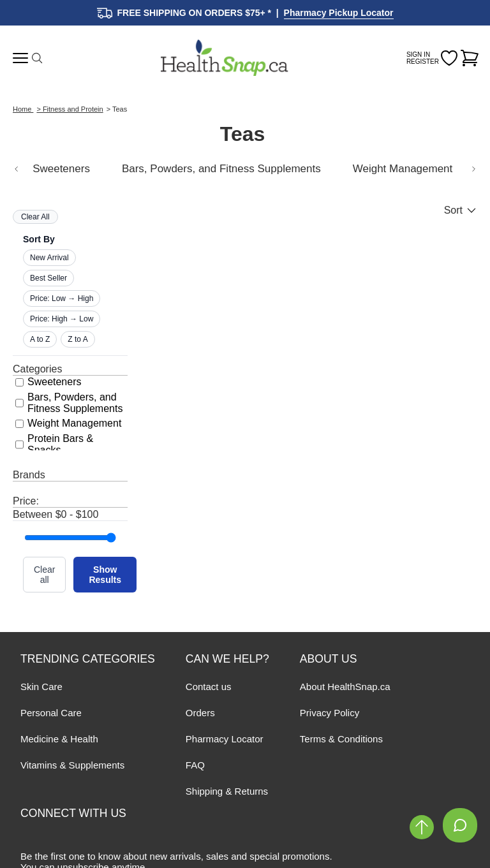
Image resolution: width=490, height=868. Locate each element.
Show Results (105, 575)
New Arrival (49, 258)
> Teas (117, 109)
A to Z (40, 339)
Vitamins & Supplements (72, 765)
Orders (200, 713)
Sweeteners (61, 169)
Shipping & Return (225, 791)
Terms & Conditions (341, 739)
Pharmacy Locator (225, 739)
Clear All (35, 217)
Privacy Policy (330, 713)
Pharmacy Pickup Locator (339, 13)
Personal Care (51, 713)
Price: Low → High (62, 298)
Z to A (78, 339)
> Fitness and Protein (70, 109)
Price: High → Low (62, 319)
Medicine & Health (59, 739)
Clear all (44, 575)
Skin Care (41, 687)
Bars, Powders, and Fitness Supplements (221, 169)
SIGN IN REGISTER (423, 58)
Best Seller (48, 278)
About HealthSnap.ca (345, 687)
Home (23, 109)
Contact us (209, 687)
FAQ (195, 765)
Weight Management (403, 169)
